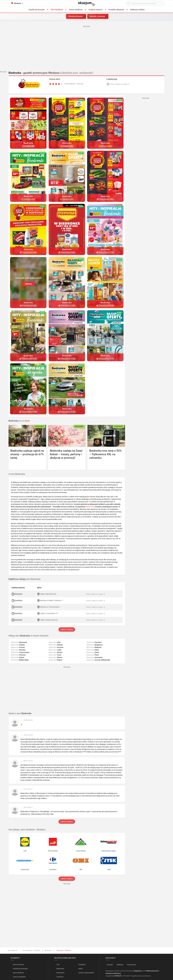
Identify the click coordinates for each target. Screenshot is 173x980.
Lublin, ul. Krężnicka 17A (49, 613)
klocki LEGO (90, 507)
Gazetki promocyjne (20, 969)
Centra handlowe (19, 977)
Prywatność (132, 965)
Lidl (58, 965)
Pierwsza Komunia (76, 16)
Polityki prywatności (152, 971)
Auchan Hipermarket (86, 973)
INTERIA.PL (118, 976)
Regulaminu (138, 971)
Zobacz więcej (67, 630)
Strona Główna (18, 965)
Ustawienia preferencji (113, 973)
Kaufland (82, 965)
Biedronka (48, 950)
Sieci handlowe (18, 973)
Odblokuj (28, 284)
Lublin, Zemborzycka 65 (49, 620)
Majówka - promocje (97, 16)
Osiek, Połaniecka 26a (48, 594)
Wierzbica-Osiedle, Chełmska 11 (52, 600)
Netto (81, 969)
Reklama (120, 965)
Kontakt (110, 965)
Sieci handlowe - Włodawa (31, 950)
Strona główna (13, 950)
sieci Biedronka (25, 579)
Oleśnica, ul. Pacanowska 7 (50, 607)
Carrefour (60, 977)
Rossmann (60, 973)
